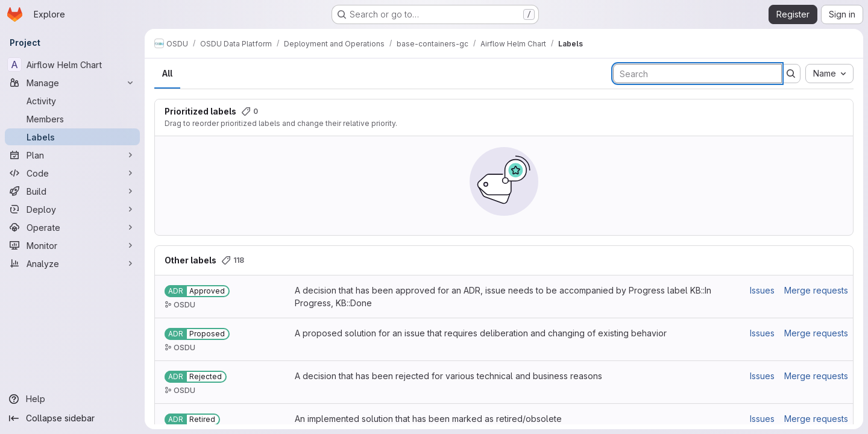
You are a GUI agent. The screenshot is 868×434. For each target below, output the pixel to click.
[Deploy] (72, 209)
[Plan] (72, 155)
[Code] (72, 173)
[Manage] (72, 83)
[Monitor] (72, 245)
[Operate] (72, 227)
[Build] (72, 191)
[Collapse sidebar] (72, 418)
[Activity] (72, 101)
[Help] (72, 399)
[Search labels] (697, 74)
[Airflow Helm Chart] (72, 64)
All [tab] (167, 73)
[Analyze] (72, 263)
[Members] (72, 119)
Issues (762, 290)
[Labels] (72, 137)
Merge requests (816, 290)
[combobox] (829, 74)
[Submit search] (791, 74)
